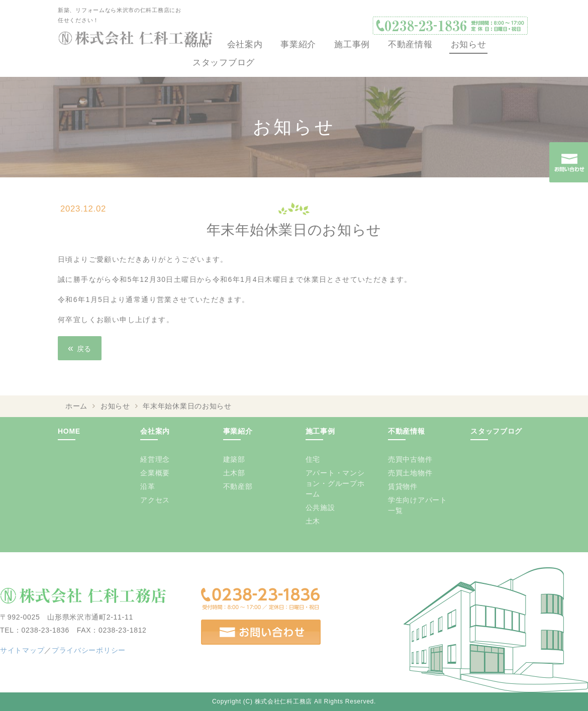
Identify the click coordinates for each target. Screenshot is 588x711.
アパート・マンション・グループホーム (335, 483)
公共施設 (320, 507)
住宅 (313, 459)
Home (197, 44)
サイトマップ (22, 650)
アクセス (155, 500)
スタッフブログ (224, 63)
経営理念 (155, 459)
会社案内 (245, 44)
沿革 (148, 486)
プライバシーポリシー (89, 650)
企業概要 (155, 473)
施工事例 (352, 44)
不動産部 (238, 486)
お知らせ (469, 44)
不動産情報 (410, 44)
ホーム (76, 406)
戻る (80, 348)
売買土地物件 (410, 473)
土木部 (234, 473)
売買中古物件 (410, 459)
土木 (313, 521)
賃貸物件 (403, 486)
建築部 (234, 459)
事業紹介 (298, 44)
